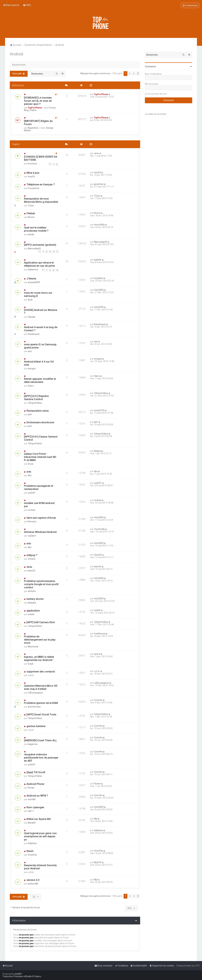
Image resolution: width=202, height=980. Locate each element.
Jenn (96, 153)
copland (32, 536)
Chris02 (32, 559)
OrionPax (32, 855)
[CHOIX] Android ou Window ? (41, 312)
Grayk (31, 664)
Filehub (31, 213)
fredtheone (100, 634)
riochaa (31, 510)
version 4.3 (33, 880)
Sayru (31, 386)
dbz (30, 475)
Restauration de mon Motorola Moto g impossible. (41, 200)
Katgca (97, 451)
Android (16, 54)
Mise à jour (33, 173)
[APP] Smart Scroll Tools (41, 714)
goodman (99, 184)
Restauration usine (38, 411)
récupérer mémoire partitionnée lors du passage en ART (41, 758)
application (33, 611)
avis (29, 472)
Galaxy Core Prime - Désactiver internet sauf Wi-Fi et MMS (40, 457)
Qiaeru (38, 976)
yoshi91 (32, 493)
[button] (138, 74)
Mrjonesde (33, 647)
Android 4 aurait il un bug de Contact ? (41, 329)
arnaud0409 (34, 282)
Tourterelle (99, 529)
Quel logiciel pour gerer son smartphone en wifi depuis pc (40, 836)
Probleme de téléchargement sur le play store (40, 640)
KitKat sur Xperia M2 (39, 819)
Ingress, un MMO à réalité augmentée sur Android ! (39, 658)
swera (97, 654)
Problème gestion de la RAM (41, 703)
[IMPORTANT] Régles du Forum (38, 123)
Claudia (31, 317)
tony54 (31, 177)
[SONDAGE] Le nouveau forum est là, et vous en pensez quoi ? (38, 101)
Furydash (98, 278)
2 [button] (130, 73)
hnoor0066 (99, 225)
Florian (31, 788)
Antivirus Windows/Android (40, 532)
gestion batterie (36, 726)
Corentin (98, 700)
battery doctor (35, 599)
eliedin (31, 234)
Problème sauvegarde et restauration (39, 487)
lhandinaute (34, 334)
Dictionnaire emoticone (40, 422)
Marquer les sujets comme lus (95, 73)
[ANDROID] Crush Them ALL (40, 740)
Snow (31, 464)
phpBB (18, 974)
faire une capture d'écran (41, 518)
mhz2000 (99, 290)
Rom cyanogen (35, 807)
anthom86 (33, 884)
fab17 (31, 811)
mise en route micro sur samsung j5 (38, 294)
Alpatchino (33, 128)
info (29, 543)
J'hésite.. (32, 279)
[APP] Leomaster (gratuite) (40, 245)
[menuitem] (27, 5)
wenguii (32, 369)
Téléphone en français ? (41, 184)
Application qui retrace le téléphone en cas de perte (39, 264)
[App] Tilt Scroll (36, 772)
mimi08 (32, 799)
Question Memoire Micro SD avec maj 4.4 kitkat (41, 687)
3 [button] (134, 73)
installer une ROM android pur (39, 505)
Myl (96, 819)
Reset (30, 851)
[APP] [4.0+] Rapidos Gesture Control (36, 398)
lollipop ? (32, 555)
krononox (32, 164)
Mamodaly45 (34, 249)
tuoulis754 (99, 410)
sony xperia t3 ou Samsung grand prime (40, 346)
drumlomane (34, 707)
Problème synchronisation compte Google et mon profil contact (41, 584)
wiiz (30, 351)
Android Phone (35, 784)
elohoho (32, 591)
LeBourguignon (35, 693)
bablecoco (33, 270)
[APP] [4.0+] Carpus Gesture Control (41, 438)
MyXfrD (98, 862)
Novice (31, 217)
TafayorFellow (35, 403)
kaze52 (31, 571)
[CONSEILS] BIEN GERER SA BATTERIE (41, 158)
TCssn (31, 206)
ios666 (31, 614)
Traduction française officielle (17, 976)
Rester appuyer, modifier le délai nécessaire (40, 380)
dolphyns (32, 843)
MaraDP (32, 823)
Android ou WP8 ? (37, 796)
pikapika (32, 603)
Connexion (150, 66)
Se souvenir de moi (157, 94)
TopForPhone (35, 108)
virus (29, 567)
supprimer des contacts (41, 671)
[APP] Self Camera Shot (41, 622)
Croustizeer (34, 188)
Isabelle (98, 260)
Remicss (32, 521)
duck (30, 300)
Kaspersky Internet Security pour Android (40, 867)
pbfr (30, 414)
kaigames (33, 744)
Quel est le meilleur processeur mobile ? (36, 229)
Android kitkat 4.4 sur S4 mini (39, 363)
